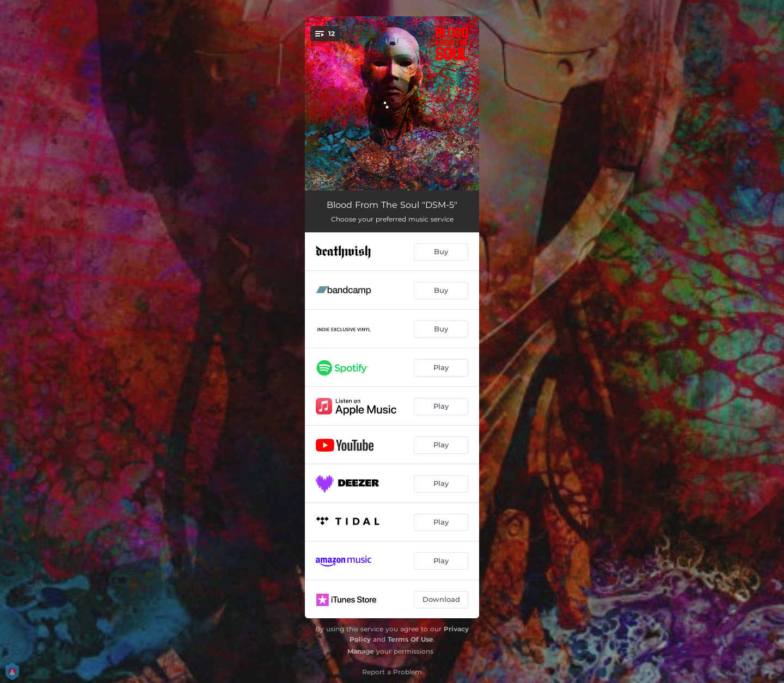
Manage (361, 651)
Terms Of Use (411, 639)
